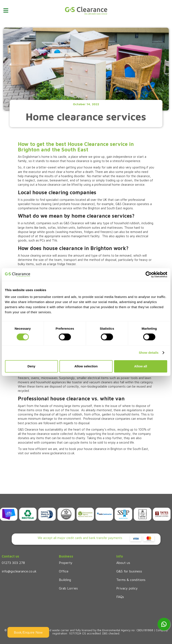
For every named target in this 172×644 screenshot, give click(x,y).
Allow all (141, 366)
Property (66, 563)
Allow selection (86, 366)
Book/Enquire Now (28, 632)
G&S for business (129, 571)
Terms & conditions (131, 580)
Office (64, 571)
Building (65, 580)
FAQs (120, 597)
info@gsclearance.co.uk (19, 571)
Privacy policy (127, 588)
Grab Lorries (68, 588)
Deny (31, 366)
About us (123, 563)
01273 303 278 (13, 563)
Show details (149, 353)
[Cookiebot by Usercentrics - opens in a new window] (149, 275)
